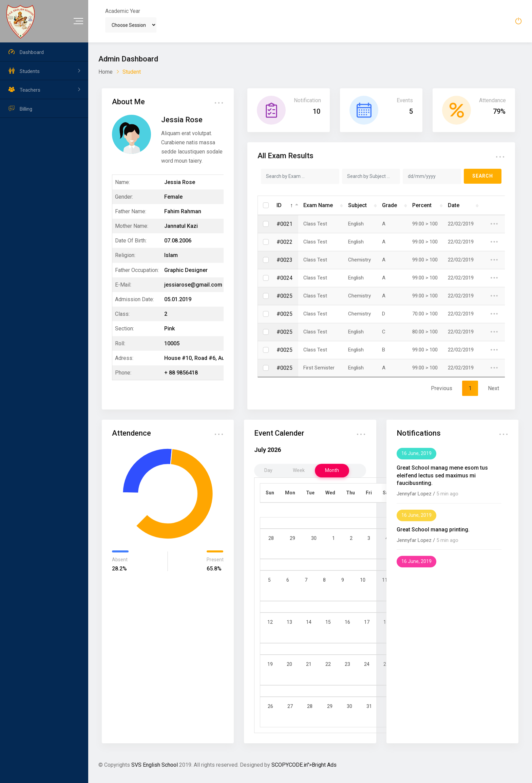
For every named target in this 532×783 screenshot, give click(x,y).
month (332, 470)
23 (347, 664)
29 (292, 538)
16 (347, 622)
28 (271, 538)
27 (290, 706)
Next (493, 388)
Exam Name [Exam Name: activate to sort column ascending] (318, 205)
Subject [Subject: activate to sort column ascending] (357, 205)
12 (270, 622)
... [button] (219, 100)
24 (367, 664)
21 (309, 664)
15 (328, 622)
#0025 (284, 296)
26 (270, 706)
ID (279, 205)
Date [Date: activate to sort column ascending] (454, 205)
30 (314, 538)
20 (289, 664)
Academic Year (123, 11)
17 (367, 622)
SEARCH (483, 176)
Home (106, 72)
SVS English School (155, 765)
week (299, 470)
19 (270, 664)
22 (328, 664)
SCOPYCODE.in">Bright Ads (304, 765)
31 (369, 706)
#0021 (284, 224)
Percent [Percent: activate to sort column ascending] (422, 205)
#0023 (284, 260)
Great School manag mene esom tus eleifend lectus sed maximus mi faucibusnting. (442, 475)
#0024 (284, 278)
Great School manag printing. (433, 530)
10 (363, 580)
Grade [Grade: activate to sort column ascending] (389, 205)
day (268, 470)
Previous (442, 388)
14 (309, 622)
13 (289, 622)
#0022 (284, 242)
